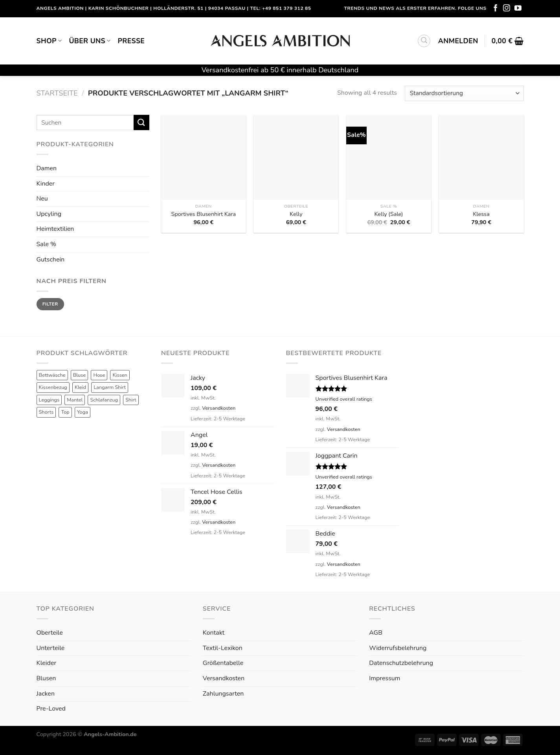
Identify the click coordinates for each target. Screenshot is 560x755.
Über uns (90, 41)
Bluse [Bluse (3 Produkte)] (80, 375)
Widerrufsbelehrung (398, 648)
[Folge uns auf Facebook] (496, 9)
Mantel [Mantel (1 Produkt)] (75, 400)
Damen (47, 168)
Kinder (46, 184)
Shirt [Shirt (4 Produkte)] (131, 400)
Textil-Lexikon (223, 648)
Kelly (296, 214)
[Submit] (141, 122)
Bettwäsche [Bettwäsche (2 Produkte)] (52, 375)
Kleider (47, 663)
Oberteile (50, 633)
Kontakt (214, 633)
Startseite (57, 93)
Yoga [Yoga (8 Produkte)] (83, 412)
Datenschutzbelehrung (401, 663)
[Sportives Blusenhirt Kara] (204, 157)
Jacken (46, 694)
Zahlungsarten (223, 694)
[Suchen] (424, 41)
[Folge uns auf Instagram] (507, 9)
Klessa (481, 214)
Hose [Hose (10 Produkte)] (99, 375)
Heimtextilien (55, 229)
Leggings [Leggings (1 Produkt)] (49, 400)
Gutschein (51, 260)
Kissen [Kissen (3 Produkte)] (120, 375)
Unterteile (51, 648)
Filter (50, 304)
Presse (131, 41)
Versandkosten (219, 408)
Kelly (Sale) (388, 214)
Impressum (385, 678)
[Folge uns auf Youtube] (518, 9)
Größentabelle (223, 663)
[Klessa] (481, 157)
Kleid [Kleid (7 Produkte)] (80, 387)
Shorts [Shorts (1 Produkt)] (46, 412)
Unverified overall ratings (344, 399)
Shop (49, 41)
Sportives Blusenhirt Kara (203, 214)
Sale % (47, 244)
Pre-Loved (51, 709)
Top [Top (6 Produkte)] (65, 412)
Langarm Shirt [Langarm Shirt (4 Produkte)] (110, 387)
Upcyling (49, 214)
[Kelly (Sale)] (389, 157)
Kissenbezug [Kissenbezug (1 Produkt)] (53, 387)
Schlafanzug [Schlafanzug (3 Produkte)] (104, 400)
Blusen (46, 678)
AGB (376, 633)
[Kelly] (296, 157)
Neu (42, 199)
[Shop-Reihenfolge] (464, 93)
